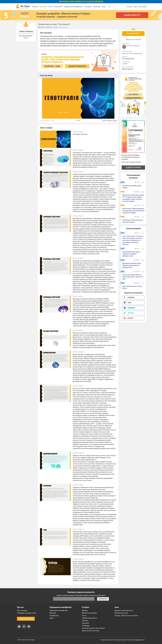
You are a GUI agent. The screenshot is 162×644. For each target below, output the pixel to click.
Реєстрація (142, 7)
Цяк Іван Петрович (133, 46)
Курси (52, 618)
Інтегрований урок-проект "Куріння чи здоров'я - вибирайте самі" (131, 254)
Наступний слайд (110, 121)
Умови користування (120, 640)
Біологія (125, 53)
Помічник (58, 7)
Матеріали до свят (121, 613)
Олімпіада (97, 7)
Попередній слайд (47, 121)
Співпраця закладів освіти (27, 613)
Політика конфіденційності (136, 640)
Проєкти (85, 621)
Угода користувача (107, 640)
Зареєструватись (26, 32)
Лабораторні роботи (89, 618)
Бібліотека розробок (89, 613)
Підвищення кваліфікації (74, 7)
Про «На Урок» (22, 610)
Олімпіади (86, 626)
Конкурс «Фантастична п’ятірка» (126, 616)
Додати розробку (133, 167)
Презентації (138, 53)
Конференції (54, 616)
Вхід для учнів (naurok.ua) (124, 610)
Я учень (130, 7)
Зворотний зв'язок (26, 619)
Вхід (135, 7)
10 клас (131, 53)
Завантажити (133, 33)
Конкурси (88, 7)
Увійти (26, 38)
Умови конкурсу (132, 15)
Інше (104, 7)
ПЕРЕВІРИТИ (103, 599)
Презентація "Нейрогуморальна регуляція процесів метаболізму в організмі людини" (133, 211)
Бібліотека (43, 7)
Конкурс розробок (64, 14)
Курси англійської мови (91, 631)
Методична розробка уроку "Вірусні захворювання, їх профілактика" (132, 265)
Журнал (35, 7)
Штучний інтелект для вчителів (93, 628)
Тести (50, 7)
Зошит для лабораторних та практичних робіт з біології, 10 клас (133, 277)
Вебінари (53, 613)
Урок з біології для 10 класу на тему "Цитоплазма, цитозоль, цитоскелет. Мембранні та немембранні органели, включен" (133, 240)
